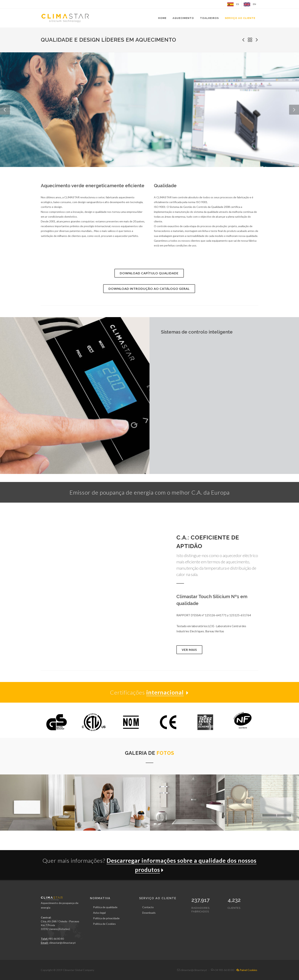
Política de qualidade (105, 907)
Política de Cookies (104, 924)
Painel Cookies (247, 970)
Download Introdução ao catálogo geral (149, 289)
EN (250, 4)
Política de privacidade (106, 918)
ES (233, 4)
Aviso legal (99, 913)
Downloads (149, 913)
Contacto (148, 907)
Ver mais (189, 650)
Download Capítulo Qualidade (149, 273)
